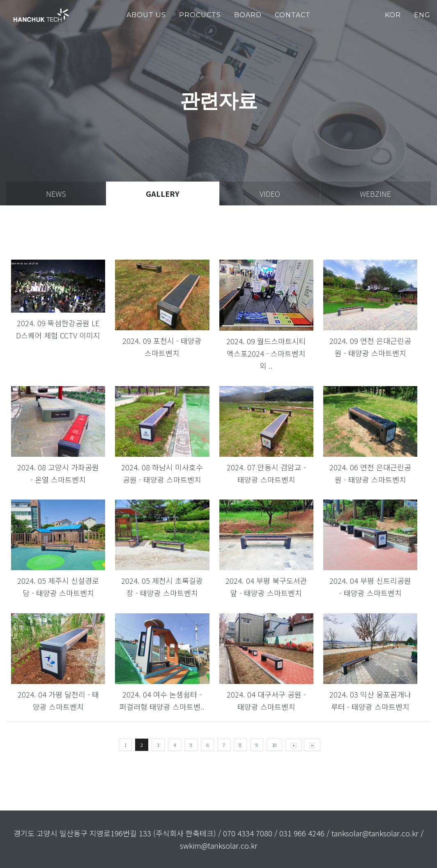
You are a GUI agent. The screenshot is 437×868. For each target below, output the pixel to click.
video (270, 193)
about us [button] (146, 15)
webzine (375, 193)
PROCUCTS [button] (200, 15)
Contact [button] (293, 15)
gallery (163, 193)
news (56, 193)
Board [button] (248, 15)
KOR (393, 15)
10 (274, 745)
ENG (422, 15)
